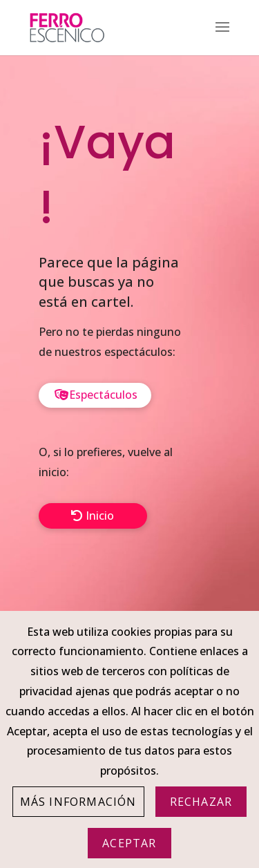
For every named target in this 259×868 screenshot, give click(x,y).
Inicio (100, 516)
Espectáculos (103, 395)
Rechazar (201, 802)
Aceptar (129, 843)
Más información (78, 802)
